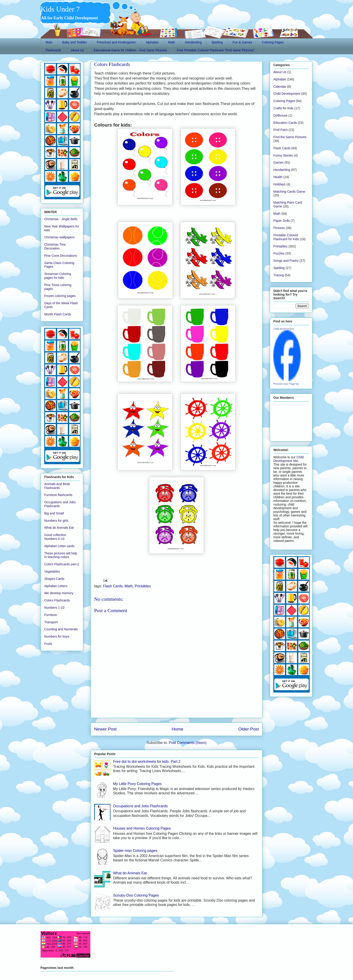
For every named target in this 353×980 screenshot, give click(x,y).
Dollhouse (280, 115)
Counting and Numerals (61, 629)
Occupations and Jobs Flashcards (140, 806)
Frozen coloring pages (60, 296)
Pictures (279, 228)
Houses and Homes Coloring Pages (142, 828)
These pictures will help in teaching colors (61, 555)
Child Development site (289, 459)
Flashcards (53, 50)
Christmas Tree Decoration (55, 246)
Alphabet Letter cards (59, 546)
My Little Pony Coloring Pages (137, 784)
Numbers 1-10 (54, 608)
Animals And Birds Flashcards (57, 486)
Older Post (249, 729)
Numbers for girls (56, 521)
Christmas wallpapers (59, 237)
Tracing (279, 275)
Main (49, 42)
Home (178, 729)
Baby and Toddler (75, 42)
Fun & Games (242, 42)
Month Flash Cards (58, 314)
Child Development (287, 94)
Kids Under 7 (60, 9)
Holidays (279, 184)
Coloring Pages (273, 42)
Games (278, 162)
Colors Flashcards (112, 64)
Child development (284, 329)
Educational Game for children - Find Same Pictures (130, 50)
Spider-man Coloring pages (135, 851)
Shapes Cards (54, 579)
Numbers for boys (57, 636)
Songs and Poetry (286, 261)
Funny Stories (283, 155)
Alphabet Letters (56, 586)
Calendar (280, 87)
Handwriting (193, 42)
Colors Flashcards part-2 (62, 564)
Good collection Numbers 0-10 (55, 537)
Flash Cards (113, 586)
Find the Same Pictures (290, 137)
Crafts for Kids (283, 108)
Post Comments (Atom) (188, 743)
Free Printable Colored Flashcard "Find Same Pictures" (216, 50)
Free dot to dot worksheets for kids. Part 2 (147, 762)
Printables (143, 586)
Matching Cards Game (289, 192)
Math (172, 42)
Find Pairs (281, 130)
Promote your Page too (286, 384)
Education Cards (285, 123)
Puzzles (279, 253)
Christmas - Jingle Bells (61, 219)
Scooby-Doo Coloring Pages (136, 895)
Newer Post (105, 729)
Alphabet (152, 42)
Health (278, 177)
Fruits (48, 644)
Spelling (217, 42)
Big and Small (54, 513)
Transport (51, 622)
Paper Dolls (282, 221)
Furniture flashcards (58, 495)
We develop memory (59, 593)
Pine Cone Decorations (61, 256)
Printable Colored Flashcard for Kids (286, 237)
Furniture (51, 615)
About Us (77, 50)
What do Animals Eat (130, 873)
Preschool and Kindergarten (116, 42)
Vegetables (52, 571)
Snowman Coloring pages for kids (58, 276)
